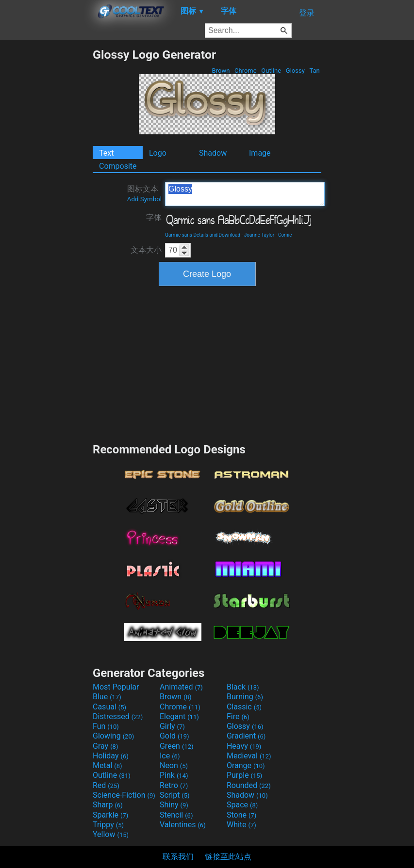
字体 (154, 217)
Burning (245, 697)
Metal (108, 765)
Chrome (246, 71)
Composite (118, 166)
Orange (246, 765)
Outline (271, 71)
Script (175, 795)
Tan (315, 71)
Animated (181, 687)
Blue (107, 697)
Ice (170, 756)
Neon (174, 765)
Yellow (111, 834)
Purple (244, 775)
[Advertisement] (46, 193)
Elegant (179, 716)
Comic (285, 235)
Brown (221, 71)
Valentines (183, 825)
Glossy (295, 71)
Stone (241, 815)
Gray (105, 746)
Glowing (113, 736)
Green (177, 746)
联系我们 (178, 857)
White (241, 825)
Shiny (174, 805)
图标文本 (144, 193)
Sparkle (110, 815)
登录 (307, 13)
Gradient (246, 736)
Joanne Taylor (259, 235)
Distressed (118, 716)
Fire (238, 716)
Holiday (111, 756)
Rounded (249, 785)
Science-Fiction (124, 795)
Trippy (108, 825)
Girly (172, 726)
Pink (174, 775)
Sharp (108, 805)
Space (242, 805)
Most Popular (116, 687)
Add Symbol (144, 199)
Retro (174, 785)
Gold (174, 736)
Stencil (176, 815)
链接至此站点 (228, 857)
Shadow (213, 153)
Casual (109, 707)
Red (106, 785)
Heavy (244, 746)
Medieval (249, 756)
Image (260, 153)
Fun (106, 726)
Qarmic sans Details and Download (203, 235)
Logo (158, 153)
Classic (244, 707)
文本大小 (146, 250)
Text (106, 153)
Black (243, 687)
